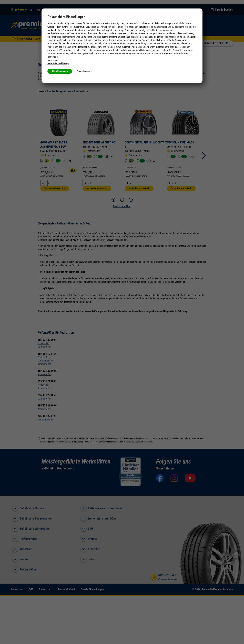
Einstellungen (84, 71)
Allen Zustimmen (60, 71)
